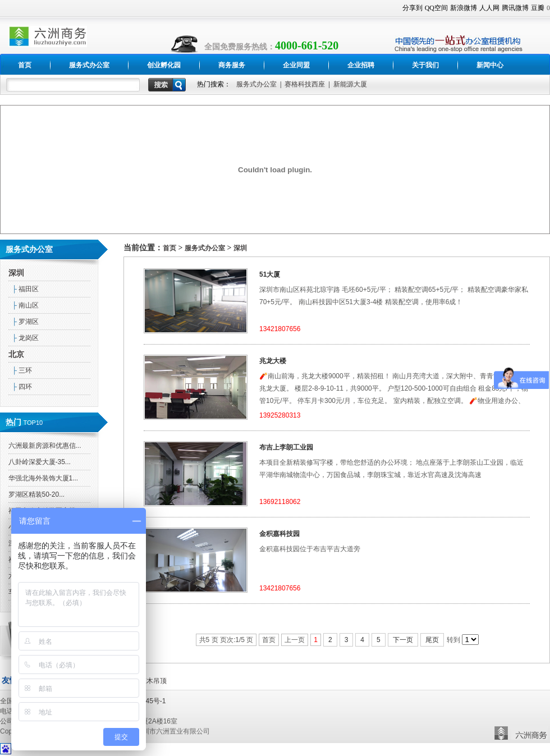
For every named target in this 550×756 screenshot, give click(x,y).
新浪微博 (464, 8)
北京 (16, 354)
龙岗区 (24, 338)
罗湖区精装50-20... (37, 494)
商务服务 (232, 65)
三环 (20, 370)
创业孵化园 (164, 65)
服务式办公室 (89, 65)
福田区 (24, 289)
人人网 (489, 8)
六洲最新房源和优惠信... (45, 446)
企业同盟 (296, 65)
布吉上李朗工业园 (286, 447)
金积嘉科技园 (279, 534)
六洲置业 (522, 731)
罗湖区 (24, 322)
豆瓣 (538, 8)
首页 (25, 65)
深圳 (16, 273)
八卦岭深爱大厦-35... (40, 462)
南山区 (24, 305)
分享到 (412, 8)
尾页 (432, 640)
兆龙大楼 (273, 361)
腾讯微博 (515, 8)
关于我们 (425, 65)
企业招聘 (361, 65)
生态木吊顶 (150, 681)
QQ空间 (436, 8)
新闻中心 (490, 65)
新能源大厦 (350, 84)
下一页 (403, 640)
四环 (20, 387)
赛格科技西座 (305, 84)
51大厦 (270, 274)
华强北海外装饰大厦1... (43, 478)
